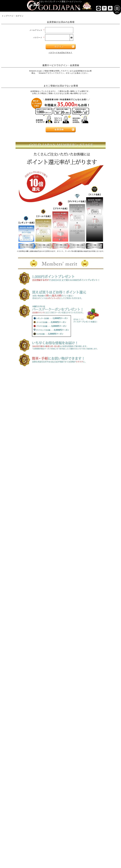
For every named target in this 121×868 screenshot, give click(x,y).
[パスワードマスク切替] (71, 39)
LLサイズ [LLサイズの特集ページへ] (10, 389)
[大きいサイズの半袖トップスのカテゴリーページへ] (20, 415)
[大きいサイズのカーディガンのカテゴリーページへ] (60, 462)
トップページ (8, 17)
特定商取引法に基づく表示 (48, 614)
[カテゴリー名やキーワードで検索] (89, 538)
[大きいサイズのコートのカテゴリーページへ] (60, 484)
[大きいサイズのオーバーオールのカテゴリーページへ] (60, 445)
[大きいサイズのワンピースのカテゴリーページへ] (60, 407)
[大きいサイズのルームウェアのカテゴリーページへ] (101, 484)
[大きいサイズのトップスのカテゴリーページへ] (20, 407)
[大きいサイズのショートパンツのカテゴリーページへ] (101, 415)
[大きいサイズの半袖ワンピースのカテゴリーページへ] (60, 423)
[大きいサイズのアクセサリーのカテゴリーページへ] (101, 513)
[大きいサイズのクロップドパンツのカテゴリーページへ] (101, 423)
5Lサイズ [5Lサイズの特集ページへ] (71, 389)
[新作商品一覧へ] (98, 9)
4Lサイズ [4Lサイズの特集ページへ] (50, 389)
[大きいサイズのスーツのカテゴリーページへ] (101, 462)
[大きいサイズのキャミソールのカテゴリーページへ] (20, 438)
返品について (65, 614)
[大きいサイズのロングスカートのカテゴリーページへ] (20, 469)
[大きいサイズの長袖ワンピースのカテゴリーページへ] (60, 415)
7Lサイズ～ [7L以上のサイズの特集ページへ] (111, 389)
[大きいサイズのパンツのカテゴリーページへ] (101, 407)
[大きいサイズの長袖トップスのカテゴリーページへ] (20, 423)
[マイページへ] (110, 9)
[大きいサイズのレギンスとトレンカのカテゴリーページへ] (101, 438)
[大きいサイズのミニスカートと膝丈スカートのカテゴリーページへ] (20, 462)
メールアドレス (37, 31)
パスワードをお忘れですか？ (60, 54)
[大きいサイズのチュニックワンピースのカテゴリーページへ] (60, 430)
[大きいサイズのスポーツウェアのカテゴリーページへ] (101, 469)
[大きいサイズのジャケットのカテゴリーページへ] (60, 469)
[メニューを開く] (117, 9)
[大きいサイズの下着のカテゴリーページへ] (101, 506)
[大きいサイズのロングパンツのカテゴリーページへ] (101, 430)
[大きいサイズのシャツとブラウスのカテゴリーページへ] (20, 430)
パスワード (39, 39)
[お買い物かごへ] (104, 9)
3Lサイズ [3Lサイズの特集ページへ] (30, 389)
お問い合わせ (77, 614)
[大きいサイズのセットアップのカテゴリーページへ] (101, 477)
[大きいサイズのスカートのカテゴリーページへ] (20, 454)
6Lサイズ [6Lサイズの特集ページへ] (91, 389)
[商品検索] (114, 538)
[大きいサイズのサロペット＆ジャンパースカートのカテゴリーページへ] (60, 438)
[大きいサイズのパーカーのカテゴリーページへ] (60, 477)
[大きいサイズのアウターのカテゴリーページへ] (60, 454)
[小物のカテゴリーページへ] (101, 491)
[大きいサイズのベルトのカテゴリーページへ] (101, 499)
